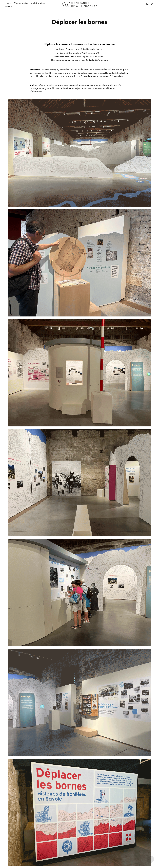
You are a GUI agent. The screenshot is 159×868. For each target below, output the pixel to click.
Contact (8, 6)
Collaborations (38, 3)
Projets (8, 3)
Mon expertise (21, 3)
